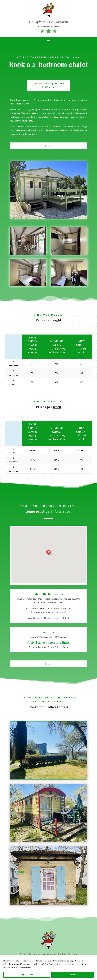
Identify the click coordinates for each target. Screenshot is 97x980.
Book (48, 146)
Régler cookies (27, 975)
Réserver (72, 954)
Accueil (24, 954)
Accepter (72, 975)
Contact (62, 954)
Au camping (35, 954)
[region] (48, 968)
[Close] (94, 957)
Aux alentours (49, 954)
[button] (49, 552)
